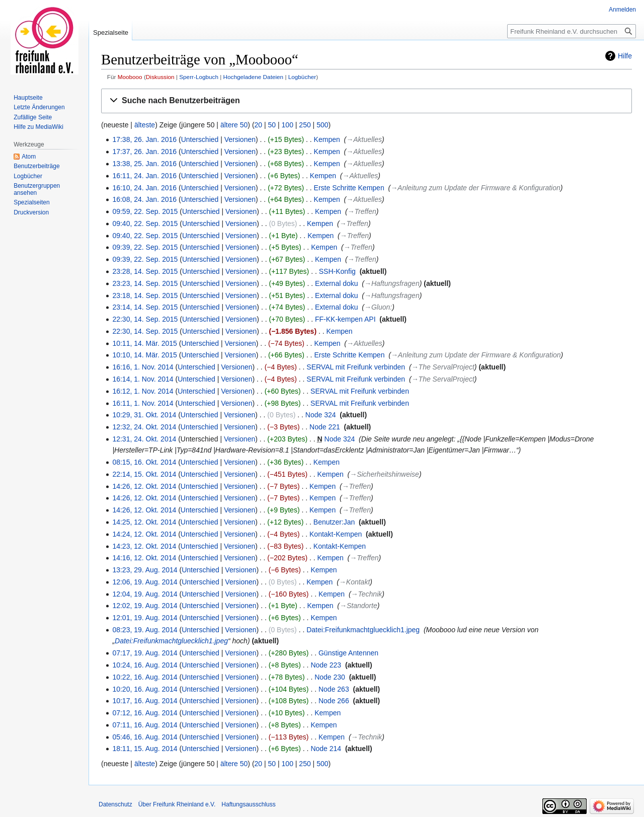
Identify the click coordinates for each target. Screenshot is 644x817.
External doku (337, 283)
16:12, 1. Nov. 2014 (143, 391)
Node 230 (330, 677)
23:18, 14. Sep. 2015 (145, 295)
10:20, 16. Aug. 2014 (145, 689)
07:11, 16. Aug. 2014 (145, 725)
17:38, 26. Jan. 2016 (144, 139)
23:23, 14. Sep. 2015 (145, 283)
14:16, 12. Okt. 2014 (144, 558)
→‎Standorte (358, 606)
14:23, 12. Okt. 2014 (144, 546)
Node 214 (326, 749)
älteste (145, 125)
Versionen (240, 139)
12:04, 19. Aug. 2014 (145, 594)
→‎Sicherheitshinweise (384, 474)
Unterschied (200, 139)
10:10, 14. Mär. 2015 (144, 355)
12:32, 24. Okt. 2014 (144, 427)
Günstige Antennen (348, 653)
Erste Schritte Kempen (349, 188)
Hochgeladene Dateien (254, 77)
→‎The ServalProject (443, 367)
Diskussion (160, 77)
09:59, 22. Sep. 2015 (145, 211)
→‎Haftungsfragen (392, 283)
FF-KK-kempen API (345, 319)
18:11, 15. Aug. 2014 (145, 749)
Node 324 (321, 415)
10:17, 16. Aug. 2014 (145, 701)
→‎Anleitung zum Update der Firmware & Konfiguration (475, 188)
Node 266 (334, 701)
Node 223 (326, 665)
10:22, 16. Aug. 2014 (145, 677)
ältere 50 (234, 125)
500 (322, 125)
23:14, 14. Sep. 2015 (145, 307)
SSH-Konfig (337, 271)
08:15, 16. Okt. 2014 (144, 462)
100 (288, 125)
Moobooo (130, 77)
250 (305, 125)
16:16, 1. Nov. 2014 (143, 367)
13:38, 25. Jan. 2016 (144, 164)
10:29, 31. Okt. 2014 (144, 415)
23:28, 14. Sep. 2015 (145, 271)
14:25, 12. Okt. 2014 (144, 522)
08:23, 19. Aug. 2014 (145, 630)
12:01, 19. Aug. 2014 (145, 618)
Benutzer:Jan (334, 522)
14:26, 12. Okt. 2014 (144, 486)
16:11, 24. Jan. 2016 (144, 176)
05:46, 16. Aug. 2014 (145, 737)
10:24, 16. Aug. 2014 (145, 665)
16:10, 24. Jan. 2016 (144, 188)
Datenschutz (115, 804)
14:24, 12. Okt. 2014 (144, 534)
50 (272, 125)
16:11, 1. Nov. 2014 (143, 403)
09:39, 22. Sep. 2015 (145, 247)
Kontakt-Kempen (336, 534)
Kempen (327, 139)
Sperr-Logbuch (199, 77)
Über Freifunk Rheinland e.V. (177, 804)
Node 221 (325, 427)
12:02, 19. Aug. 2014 (145, 606)
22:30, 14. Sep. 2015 (145, 319)
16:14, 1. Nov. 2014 (143, 379)
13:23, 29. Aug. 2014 (145, 570)
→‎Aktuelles (364, 139)
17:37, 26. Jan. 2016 (144, 152)
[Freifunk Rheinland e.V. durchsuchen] (572, 31)
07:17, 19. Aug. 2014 (145, 653)
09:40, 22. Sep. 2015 (145, 224)
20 (259, 125)
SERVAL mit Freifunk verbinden (356, 367)
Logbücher (302, 77)
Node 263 (334, 689)
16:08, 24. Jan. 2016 (144, 199)
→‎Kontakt (354, 582)
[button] (367, 101)
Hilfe (625, 56)
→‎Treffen (362, 211)
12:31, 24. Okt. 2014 (144, 439)
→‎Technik (367, 594)
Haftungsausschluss (248, 804)
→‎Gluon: (378, 307)
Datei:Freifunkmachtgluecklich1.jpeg (363, 630)
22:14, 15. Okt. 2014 (144, 474)
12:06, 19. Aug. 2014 (145, 582)
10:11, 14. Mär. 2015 (144, 343)
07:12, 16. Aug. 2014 (145, 713)
